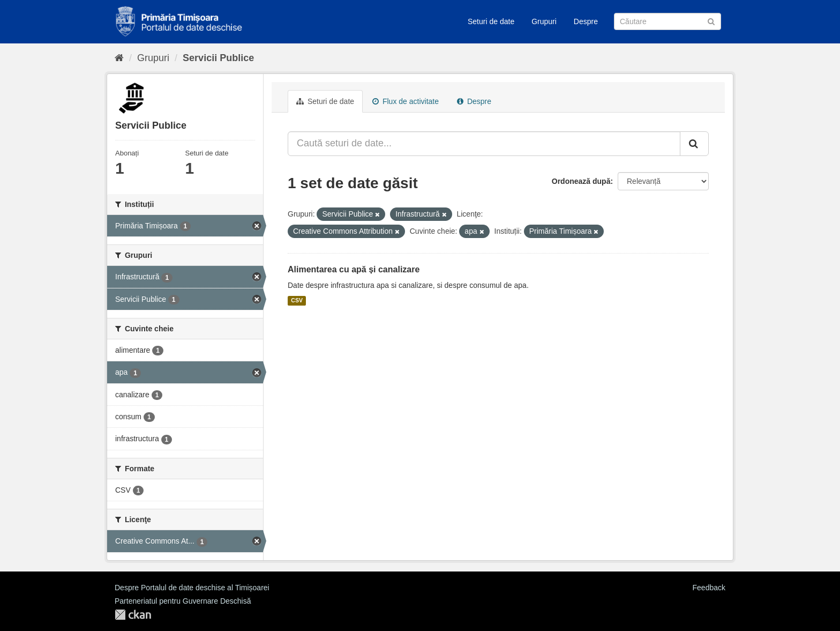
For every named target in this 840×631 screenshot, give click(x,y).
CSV (297, 301)
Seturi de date (491, 21)
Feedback (709, 588)
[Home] (119, 58)
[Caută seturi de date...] (484, 144)
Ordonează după (581, 181)
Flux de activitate (406, 101)
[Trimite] (711, 21)
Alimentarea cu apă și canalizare (354, 269)
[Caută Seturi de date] (667, 21)
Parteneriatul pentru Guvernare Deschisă (183, 601)
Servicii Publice (218, 58)
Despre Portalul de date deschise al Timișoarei (192, 588)
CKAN (133, 615)
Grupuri (544, 21)
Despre (586, 21)
